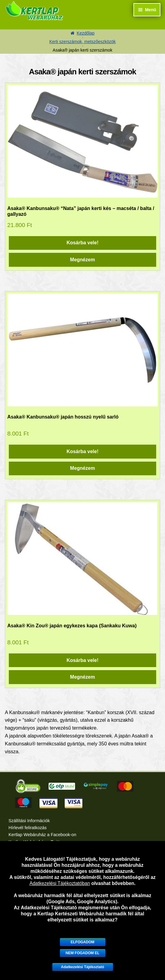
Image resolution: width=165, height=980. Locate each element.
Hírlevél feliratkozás (28, 828)
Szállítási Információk (29, 821)
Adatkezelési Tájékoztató (82, 967)
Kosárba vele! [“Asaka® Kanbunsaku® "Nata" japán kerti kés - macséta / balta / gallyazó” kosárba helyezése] (82, 243)
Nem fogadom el (82, 953)
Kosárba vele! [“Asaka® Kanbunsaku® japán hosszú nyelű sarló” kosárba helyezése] (82, 451)
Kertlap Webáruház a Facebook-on (42, 835)
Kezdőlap (86, 33)
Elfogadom (83, 942)
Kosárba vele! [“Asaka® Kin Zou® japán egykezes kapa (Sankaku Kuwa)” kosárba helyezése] (82, 660)
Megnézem (83, 260)
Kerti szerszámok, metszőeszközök (82, 42)
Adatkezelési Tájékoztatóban (60, 883)
